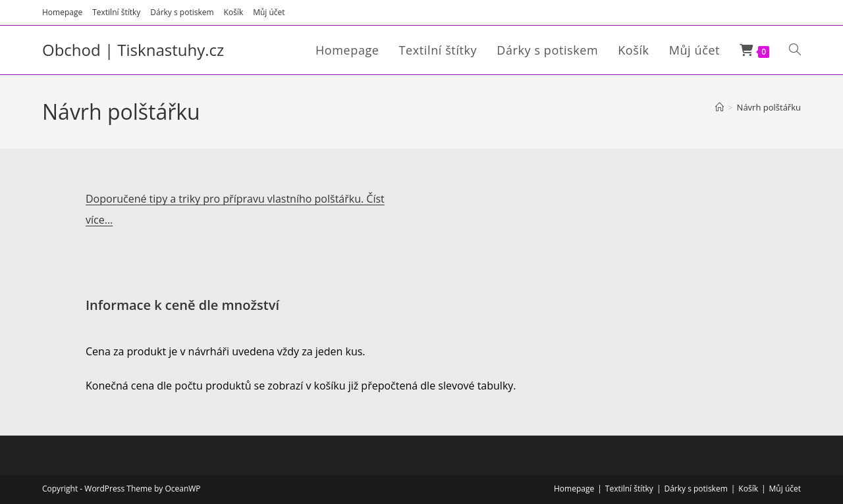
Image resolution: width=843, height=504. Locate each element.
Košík (234, 12)
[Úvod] (720, 107)
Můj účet (269, 12)
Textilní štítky (116, 12)
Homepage (62, 12)
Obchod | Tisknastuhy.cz (133, 50)
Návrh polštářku (769, 107)
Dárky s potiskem (182, 12)
